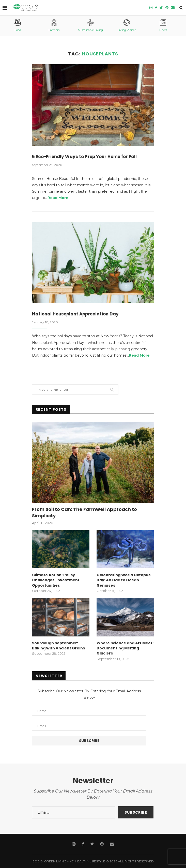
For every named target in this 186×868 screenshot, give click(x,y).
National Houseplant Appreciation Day (78, 314)
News (163, 26)
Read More (58, 198)
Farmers (54, 26)
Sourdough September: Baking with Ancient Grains (58, 645)
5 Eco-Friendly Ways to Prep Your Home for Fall (88, 157)
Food (18, 26)
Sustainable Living (90, 26)
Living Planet (127, 26)
